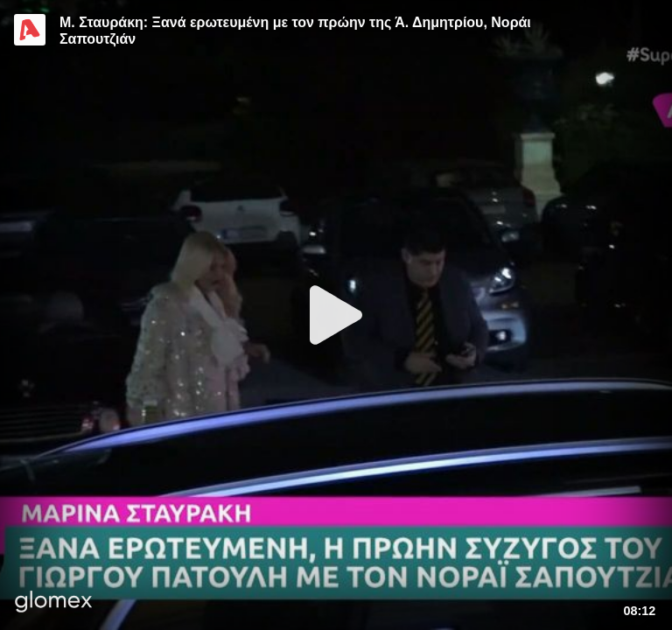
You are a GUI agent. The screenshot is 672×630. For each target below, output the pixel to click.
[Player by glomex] (54, 603)
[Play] (336, 315)
